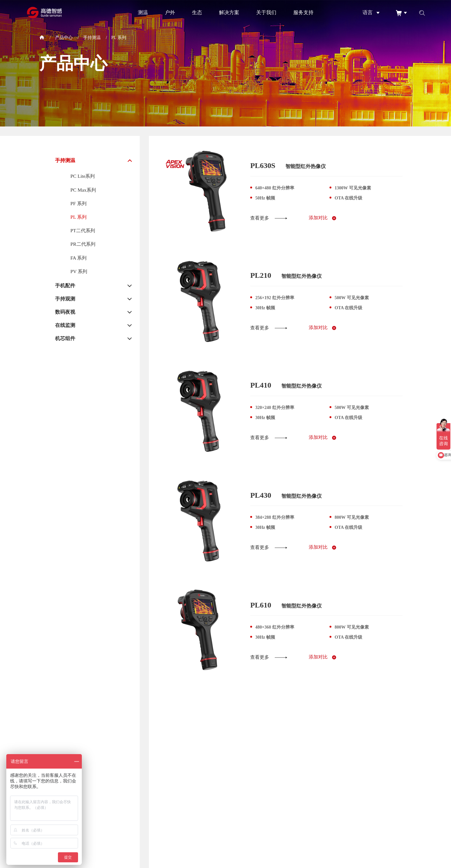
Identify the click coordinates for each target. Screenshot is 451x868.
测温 (143, 12)
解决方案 (229, 12)
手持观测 (65, 301)
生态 (197, 12)
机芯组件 (65, 340)
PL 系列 (119, 38)
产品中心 (64, 38)
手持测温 (92, 38)
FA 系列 (79, 259)
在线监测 (65, 327)
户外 (170, 12)
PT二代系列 (84, 231)
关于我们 (266, 12)
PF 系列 (79, 204)
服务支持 (303, 12)
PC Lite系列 (83, 176)
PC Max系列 (84, 190)
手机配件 (65, 288)
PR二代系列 (84, 245)
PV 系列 (79, 273)
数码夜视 (65, 314)
